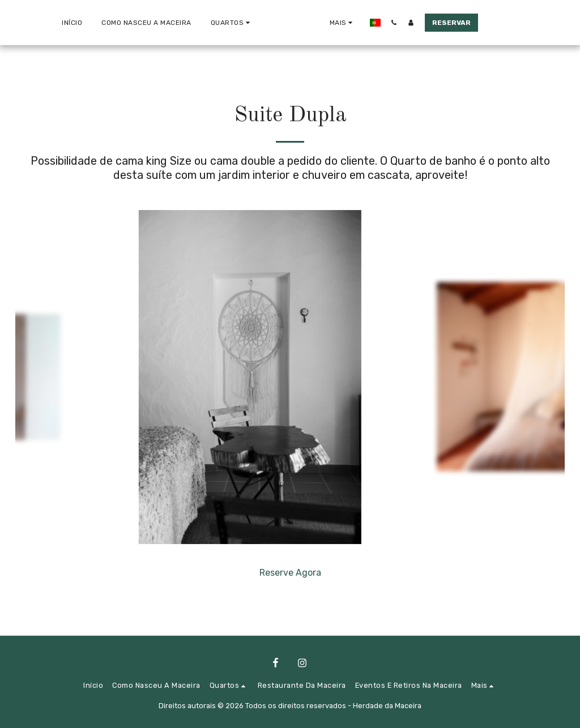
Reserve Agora (290, 573)
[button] (191, 23)
